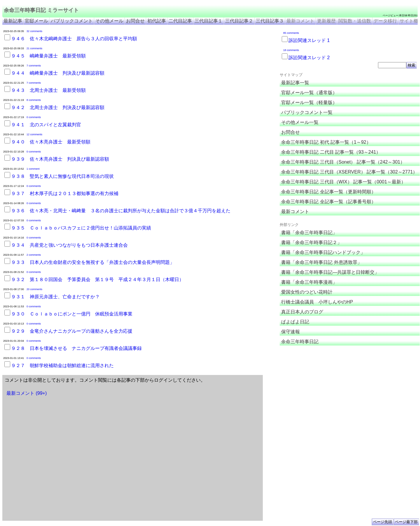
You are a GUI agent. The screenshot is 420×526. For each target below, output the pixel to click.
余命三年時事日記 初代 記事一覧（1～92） (326, 142)
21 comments (34, 48)
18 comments (291, 50)
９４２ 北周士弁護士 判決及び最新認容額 (58, 107)
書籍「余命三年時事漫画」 (309, 282)
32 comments (34, 31)
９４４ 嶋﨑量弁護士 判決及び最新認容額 (58, 73)
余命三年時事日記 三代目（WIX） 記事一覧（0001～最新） (343, 182)
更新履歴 (326, 21)
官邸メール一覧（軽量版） (309, 102)
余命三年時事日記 (300, 342)
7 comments (34, 66)
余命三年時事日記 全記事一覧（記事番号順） (328, 202)
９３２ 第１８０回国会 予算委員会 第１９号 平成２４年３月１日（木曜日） (97, 279)
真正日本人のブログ (302, 312)
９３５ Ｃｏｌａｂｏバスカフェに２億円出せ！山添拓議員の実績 (81, 228)
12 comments (34, 134)
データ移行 (385, 21)
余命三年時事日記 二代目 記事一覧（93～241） (331, 152)
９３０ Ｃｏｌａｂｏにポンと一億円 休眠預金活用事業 (72, 314)
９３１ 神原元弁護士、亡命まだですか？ (55, 297)
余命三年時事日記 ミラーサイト (41, 10)
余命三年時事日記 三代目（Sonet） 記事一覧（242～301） (343, 162)
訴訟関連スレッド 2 (309, 58)
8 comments (34, 100)
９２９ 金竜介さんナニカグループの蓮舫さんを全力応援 (72, 331)
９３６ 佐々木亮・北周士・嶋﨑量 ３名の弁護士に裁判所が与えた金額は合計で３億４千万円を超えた (121, 211)
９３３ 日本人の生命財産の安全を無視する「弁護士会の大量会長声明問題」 (93, 262)
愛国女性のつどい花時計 (307, 292)
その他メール (109, 21)
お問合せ (135, 21)
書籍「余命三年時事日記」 (309, 233)
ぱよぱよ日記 (295, 322)
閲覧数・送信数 (355, 21)
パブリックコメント (72, 21)
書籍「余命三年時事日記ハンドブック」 (323, 252)
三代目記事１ (209, 21)
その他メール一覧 (300, 122)
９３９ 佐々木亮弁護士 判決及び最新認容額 (60, 159)
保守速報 (290, 332)
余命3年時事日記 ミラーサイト (374, 352)
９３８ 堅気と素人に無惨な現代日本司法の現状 (62, 176)
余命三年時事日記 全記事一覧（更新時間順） (328, 192)
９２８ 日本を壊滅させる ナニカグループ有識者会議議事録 (76, 348)
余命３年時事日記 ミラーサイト (336, 352)
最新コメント (300, 21)
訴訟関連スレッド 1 (309, 40)
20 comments (34, 289)
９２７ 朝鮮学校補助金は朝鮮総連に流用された (62, 365)
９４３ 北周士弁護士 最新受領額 (48, 90)
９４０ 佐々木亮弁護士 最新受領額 (51, 142)
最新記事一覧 (295, 83)
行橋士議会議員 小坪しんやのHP (317, 302)
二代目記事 (180, 21)
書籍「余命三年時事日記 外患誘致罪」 (321, 262)
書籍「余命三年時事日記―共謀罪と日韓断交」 (330, 272)
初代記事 (157, 21)
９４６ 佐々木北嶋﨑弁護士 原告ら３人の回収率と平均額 (74, 39)
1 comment (33, 169)
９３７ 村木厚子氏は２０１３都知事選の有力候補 (65, 193)
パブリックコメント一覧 (307, 112)
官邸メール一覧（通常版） (309, 93)
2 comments (34, 255)
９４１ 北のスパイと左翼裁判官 (46, 125)
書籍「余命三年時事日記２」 (311, 242)
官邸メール (36, 21)
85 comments (291, 33)
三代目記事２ (239, 21)
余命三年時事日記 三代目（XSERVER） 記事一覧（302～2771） (349, 172)
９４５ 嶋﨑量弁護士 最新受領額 (48, 56)
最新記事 (13, 21)
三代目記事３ (270, 21)
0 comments (34, 117)
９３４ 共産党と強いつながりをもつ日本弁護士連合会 (69, 245)
